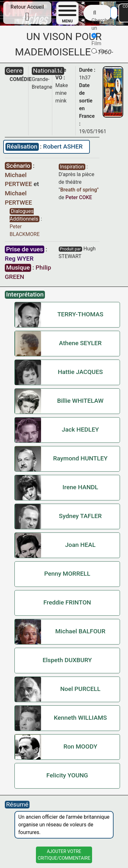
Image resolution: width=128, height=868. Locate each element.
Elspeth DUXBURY (67, 660)
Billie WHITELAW (80, 401)
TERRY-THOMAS (80, 314)
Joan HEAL (80, 545)
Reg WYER (19, 259)
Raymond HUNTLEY (81, 458)
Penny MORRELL (67, 574)
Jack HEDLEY (81, 430)
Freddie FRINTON (67, 602)
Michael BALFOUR (80, 631)
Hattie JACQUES (80, 372)
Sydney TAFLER (81, 516)
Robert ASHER (63, 146)
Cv (98, 51)
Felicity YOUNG (67, 775)
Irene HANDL (80, 487)
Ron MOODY (80, 746)
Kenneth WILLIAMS (80, 718)
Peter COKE (79, 197)
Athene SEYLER (80, 343)
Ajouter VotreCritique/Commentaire (64, 855)
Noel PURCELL (80, 689)
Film (96, 40)
